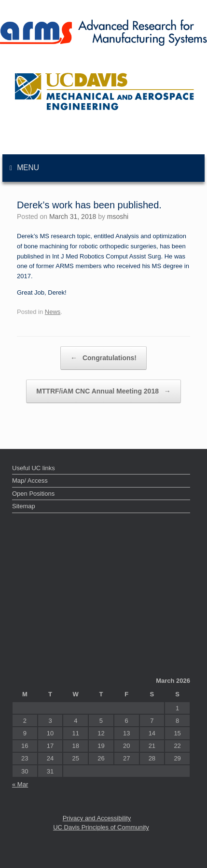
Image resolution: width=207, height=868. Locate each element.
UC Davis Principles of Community (101, 827)
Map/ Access (30, 481)
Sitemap (24, 506)
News (53, 312)
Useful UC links (34, 468)
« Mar (20, 784)
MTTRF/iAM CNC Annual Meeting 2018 (103, 391)
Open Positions (33, 494)
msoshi (118, 217)
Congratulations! (103, 358)
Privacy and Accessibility (97, 818)
